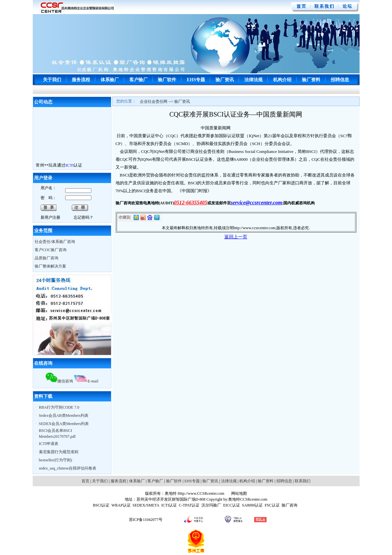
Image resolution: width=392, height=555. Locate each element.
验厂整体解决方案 (50, 266)
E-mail (86, 381)
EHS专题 (196, 80)
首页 (85, 481)
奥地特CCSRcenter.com (248, 499)
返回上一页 (236, 237)
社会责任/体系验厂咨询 (55, 242)
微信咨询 (59, 381)
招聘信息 (340, 80)
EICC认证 (231, 505)
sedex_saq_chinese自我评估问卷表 (68, 468)
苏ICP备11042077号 (146, 520)
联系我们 (303, 481)
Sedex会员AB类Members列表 (64, 416)
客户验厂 (139, 80)
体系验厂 (110, 80)
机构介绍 (282, 80)
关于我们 (52, 80)
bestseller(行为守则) (56, 460)
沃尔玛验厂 (211, 505)
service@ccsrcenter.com (257, 203)
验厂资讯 (225, 80)
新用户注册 (50, 217)
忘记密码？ (84, 217)
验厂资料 (311, 80)
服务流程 (81, 80)
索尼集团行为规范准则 (59, 452)
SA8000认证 (252, 505)
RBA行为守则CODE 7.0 (59, 407)
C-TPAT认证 (189, 505)
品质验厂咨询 (47, 258)
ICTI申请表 (49, 444)
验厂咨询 (289, 505)
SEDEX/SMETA (146, 505)
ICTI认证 (169, 505)
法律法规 (253, 80)
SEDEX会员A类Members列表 (64, 424)
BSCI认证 (101, 505)
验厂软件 (167, 80)
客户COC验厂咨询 (51, 250)
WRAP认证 (121, 505)
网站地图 (239, 493)
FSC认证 (272, 505)
